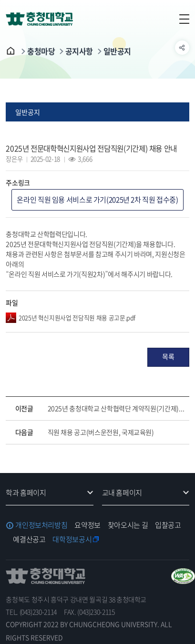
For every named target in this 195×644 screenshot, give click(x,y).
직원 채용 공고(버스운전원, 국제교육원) (101, 432)
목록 (168, 356)
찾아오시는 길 (128, 525)
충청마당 (41, 51)
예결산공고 (29, 539)
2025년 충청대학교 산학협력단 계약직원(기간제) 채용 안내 (116, 408)
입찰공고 (168, 525)
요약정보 (87, 525)
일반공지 (117, 51)
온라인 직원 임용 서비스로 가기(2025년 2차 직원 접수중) (97, 200)
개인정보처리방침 (41, 525)
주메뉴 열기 (182, 19)
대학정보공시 (72, 539)
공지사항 (79, 51)
